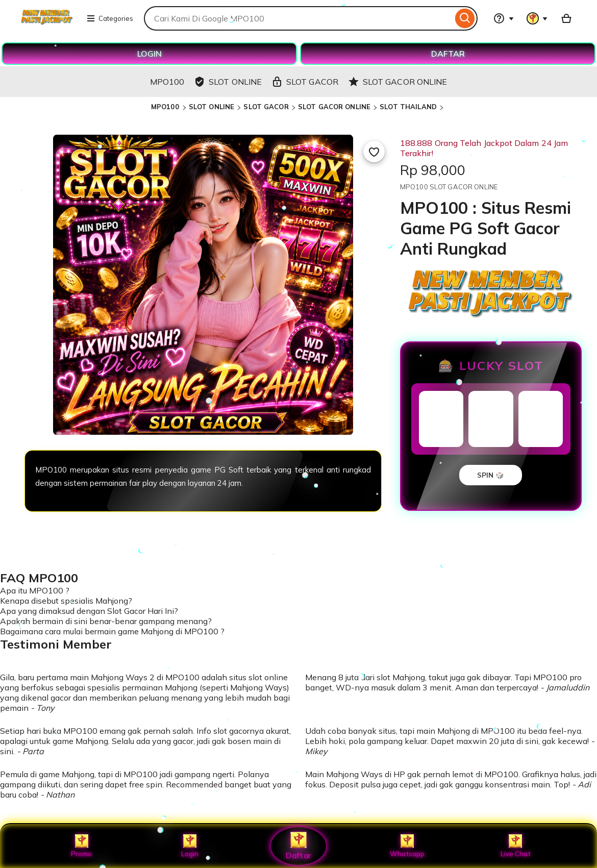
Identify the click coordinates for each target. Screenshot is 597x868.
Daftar (298, 846)
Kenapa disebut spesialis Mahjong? (66, 601)
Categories (110, 18)
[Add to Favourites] (374, 152)
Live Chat (516, 846)
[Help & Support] (504, 18)
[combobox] (298, 18)
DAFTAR (448, 54)
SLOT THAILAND (408, 107)
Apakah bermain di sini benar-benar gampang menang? (106, 621)
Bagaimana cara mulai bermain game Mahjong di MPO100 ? (112, 631)
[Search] (465, 18)
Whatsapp (407, 846)
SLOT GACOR (266, 107)
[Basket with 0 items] (566, 18)
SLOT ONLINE (212, 107)
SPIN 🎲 (491, 475)
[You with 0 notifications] (537, 18)
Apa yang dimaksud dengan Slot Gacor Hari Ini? (89, 611)
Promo (81, 846)
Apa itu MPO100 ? (35, 590)
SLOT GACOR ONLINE (334, 107)
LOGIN (150, 54)
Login (190, 846)
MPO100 (166, 107)
